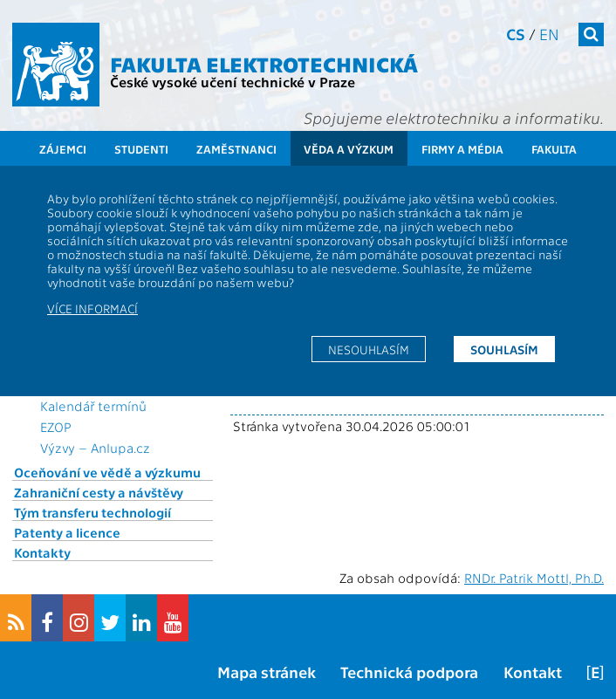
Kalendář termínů (93, 406)
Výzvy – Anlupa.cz (95, 448)
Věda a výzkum (349, 149)
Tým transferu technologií (92, 512)
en (549, 34)
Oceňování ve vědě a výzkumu (107, 472)
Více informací (92, 308)
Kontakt (533, 672)
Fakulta (554, 149)
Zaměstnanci (236, 149)
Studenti (141, 149)
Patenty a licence (67, 532)
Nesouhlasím (369, 349)
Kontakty (42, 552)
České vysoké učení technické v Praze (233, 82)
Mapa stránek (267, 672)
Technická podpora (409, 672)
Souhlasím (504, 349)
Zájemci (63, 149)
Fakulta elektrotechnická (264, 63)
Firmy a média (462, 149)
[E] (595, 672)
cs (516, 34)
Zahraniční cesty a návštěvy (99, 492)
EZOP (56, 427)
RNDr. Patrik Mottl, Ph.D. (534, 578)
